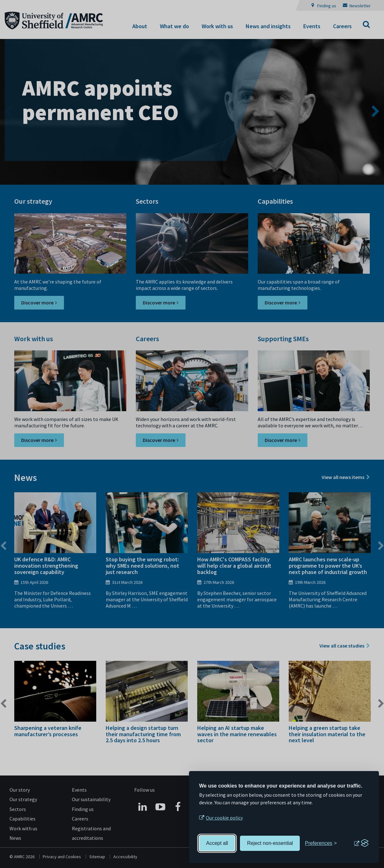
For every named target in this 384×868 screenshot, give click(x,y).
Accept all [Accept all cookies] (217, 843)
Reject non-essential (270, 843)
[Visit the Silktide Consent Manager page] (361, 843)
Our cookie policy (224, 818)
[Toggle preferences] (321, 843)
